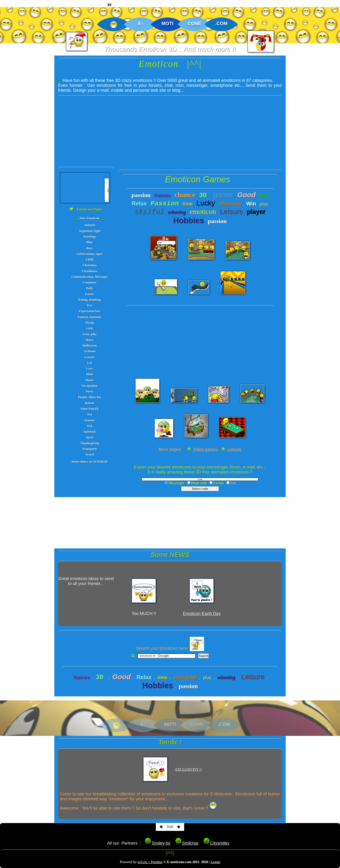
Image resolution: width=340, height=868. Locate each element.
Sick (90, 426)
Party (89, 391)
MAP (94, 4)
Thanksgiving (90, 443)
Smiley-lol (157, 843)
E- (140, 23)
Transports (90, 449)
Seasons (90, 420)
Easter (90, 294)
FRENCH (117, 4)
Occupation (90, 386)
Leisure (90, 357)
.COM (221, 23)
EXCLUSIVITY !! (188, 769)
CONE (194, 23)
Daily (90, 288)
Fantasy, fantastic (90, 317)
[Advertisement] (170, 129)
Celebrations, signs (90, 254)
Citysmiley (216, 843)
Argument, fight (90, 231)
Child (89, 259)
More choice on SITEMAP (90, 462)
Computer (90, 282)
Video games (202, 449)
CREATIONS (69, 4)
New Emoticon (90, 218)
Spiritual (90, 432)
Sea (89, 414)
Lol (90, 363)
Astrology (89, 237)
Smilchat (187, 843)
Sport (89, 437)
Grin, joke (90, 334)
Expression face (89, 311)
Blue (89, 242)
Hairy (90, 340)
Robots (90, 403)
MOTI (167, 23)
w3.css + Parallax (150, 862)
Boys (90, 248)
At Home (89, 351)
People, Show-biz (89, 397)
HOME (11, 4)
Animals (89, 225)
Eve (90, 305)
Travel (90, 454)
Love (90, 368)
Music (90, 380)
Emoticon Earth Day (202, 614)
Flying (90, 323)
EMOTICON (38, 4)
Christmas (89, 265)
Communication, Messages (90, 277)
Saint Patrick (89, 409)
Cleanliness (90, 271)
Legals (216, 862)
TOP (170, 827)
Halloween (90, 345)
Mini (90, 374)
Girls (90, 328)
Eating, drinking (90, 300)
